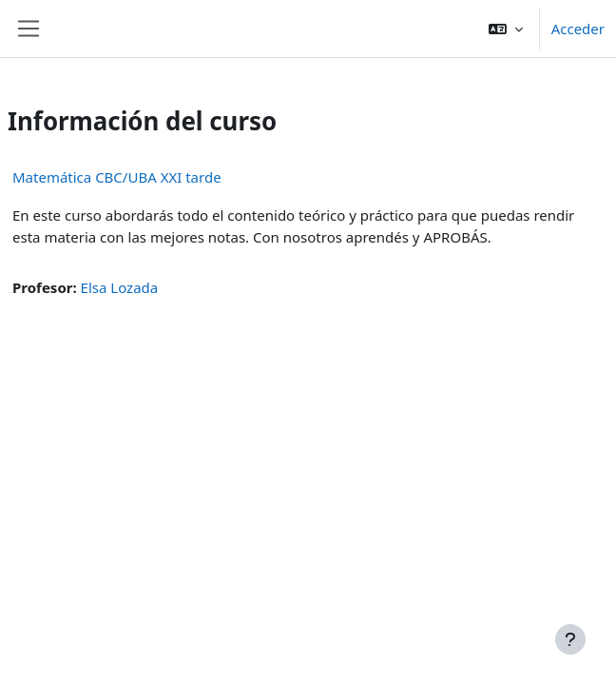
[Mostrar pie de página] (570, 639)
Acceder (578, 29)
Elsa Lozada (120, 287)
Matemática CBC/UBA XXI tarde (117, 177)
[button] (506, 29)
